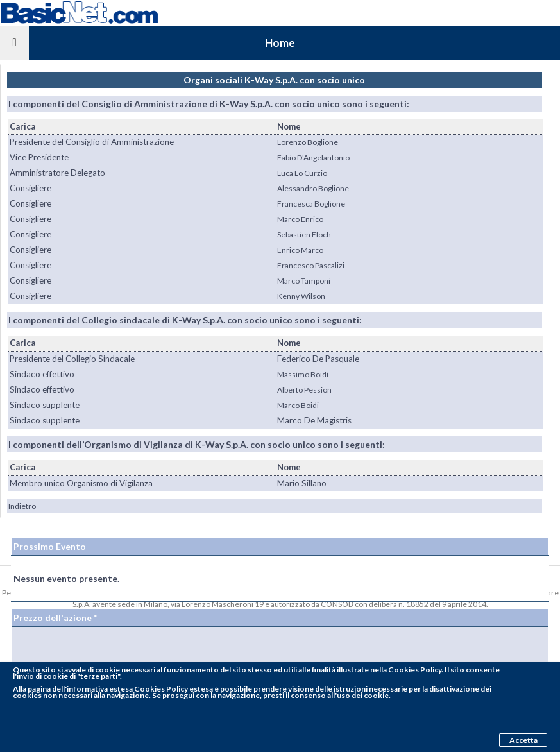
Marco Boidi (298, 405)
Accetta (523, 740)
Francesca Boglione (311, 204)
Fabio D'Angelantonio (313, 158)
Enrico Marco (300, 250)
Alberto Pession (304, 390)
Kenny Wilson (301, 296)
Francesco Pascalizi (311, 265)
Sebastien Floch (304, 235)
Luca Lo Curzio (302, 173)
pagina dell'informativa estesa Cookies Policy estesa (120, 689)
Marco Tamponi (304, 281)
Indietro (22, 506)
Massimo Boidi (303, 374)
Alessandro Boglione (313, 188)
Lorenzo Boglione (308, 142)
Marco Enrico (300, 219)
